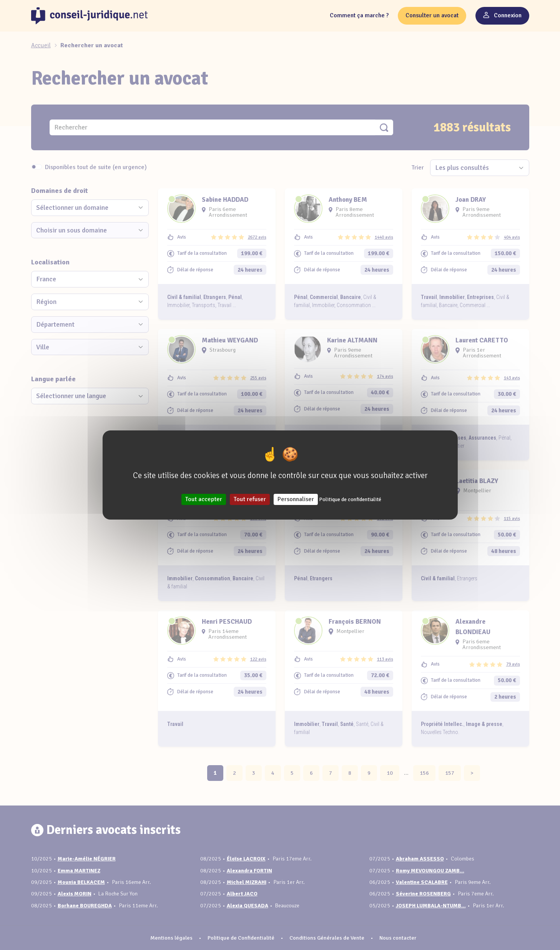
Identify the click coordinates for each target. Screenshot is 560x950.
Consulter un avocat (432, 15)
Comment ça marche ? (359, 15)
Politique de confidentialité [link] (350, 499)
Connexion (502, 15)
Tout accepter (204, 499)
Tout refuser (250, 499)
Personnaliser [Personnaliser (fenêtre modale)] (296, 499)
